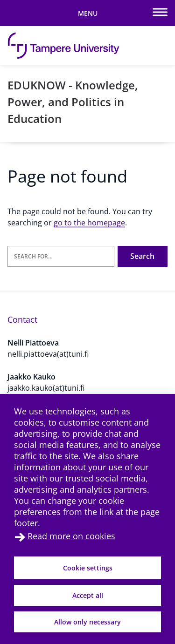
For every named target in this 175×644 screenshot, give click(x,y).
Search (142, 256)
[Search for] (61, 256)
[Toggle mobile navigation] (87, 13)
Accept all (88, 595)
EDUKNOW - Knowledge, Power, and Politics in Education (73, 102)
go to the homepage (89, 223)
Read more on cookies (71, 536)
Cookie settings (88, 568)
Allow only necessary (87, 622)
